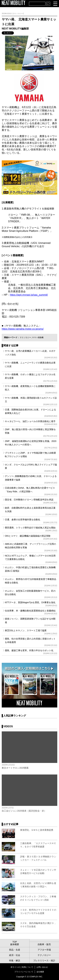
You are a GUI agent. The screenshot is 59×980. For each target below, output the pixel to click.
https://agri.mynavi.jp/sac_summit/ (29, 295)
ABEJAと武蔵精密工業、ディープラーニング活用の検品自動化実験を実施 (31, 547)
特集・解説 (15, 961)
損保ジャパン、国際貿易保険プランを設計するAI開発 (31, 622)
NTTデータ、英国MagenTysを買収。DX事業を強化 (31, 604)
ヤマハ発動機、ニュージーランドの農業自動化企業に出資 (31, 366)
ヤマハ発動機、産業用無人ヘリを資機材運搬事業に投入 (31, 389)
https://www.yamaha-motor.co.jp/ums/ (23, 329)
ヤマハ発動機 (38, 337)
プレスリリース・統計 (44, 961)
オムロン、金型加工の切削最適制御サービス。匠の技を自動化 (31, 594)
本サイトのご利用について (22, 967)
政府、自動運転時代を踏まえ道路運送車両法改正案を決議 (31, 511)
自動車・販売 (44, 944)
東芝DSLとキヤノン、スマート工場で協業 (31, 632)
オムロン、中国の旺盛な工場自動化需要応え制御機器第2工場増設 (31, 571)
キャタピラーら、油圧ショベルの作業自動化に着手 (31, 423)
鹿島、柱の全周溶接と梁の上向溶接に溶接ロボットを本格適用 (31, 642)
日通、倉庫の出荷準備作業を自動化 (31, 521)
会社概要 (40, 972)
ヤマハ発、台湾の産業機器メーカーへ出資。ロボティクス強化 (31, 354)
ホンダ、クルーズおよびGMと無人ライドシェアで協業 (31, 468)
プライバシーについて (24, 972)
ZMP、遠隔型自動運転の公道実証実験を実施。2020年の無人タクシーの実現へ (31, 444)
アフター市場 (44, 950)
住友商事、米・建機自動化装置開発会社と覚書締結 (31, 612)
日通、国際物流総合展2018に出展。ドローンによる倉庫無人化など (31, 413)
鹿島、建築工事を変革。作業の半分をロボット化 (31, 652)
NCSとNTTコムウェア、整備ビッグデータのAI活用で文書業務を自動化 (31, 559)
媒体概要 (15, 944)
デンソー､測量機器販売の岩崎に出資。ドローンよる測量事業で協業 (31, 479)
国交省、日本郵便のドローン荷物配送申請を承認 (31, 501)
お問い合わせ (42, 967)
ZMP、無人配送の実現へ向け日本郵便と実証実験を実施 (31, 433)
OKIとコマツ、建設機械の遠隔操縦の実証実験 (31, 537)
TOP (15, 942)
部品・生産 (15, 950)
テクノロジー (25, 337)
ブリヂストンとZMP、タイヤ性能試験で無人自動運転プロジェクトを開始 (31, 456)
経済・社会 (15, 955)
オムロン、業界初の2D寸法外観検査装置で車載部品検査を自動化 (31, 582)
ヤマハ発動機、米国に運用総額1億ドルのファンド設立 (31, 401)
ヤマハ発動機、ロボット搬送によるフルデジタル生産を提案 (31, 378)
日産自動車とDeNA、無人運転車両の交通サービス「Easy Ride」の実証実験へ (31, 491)
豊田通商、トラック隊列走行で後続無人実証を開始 (31, 529)
